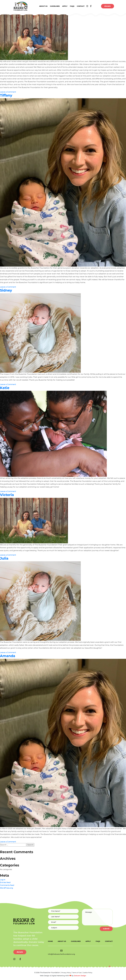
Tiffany (6, 95)
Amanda (8, 656)
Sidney (6, 290)
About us (43, 6)
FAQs (72, 6)
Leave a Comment (8, 92)
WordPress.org (6, 888)
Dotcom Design (80, 976)
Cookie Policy (88, 973)
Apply (65, 6)
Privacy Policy (66, 973)
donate (107, 6)
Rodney (7, 12)
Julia (4, 558)
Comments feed (7, 885)
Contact (81, 6)
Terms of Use (77, 973)
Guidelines (55, 6)
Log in (3, 880)
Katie (5, 388)
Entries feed (5, 882)
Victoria (7, 495)
